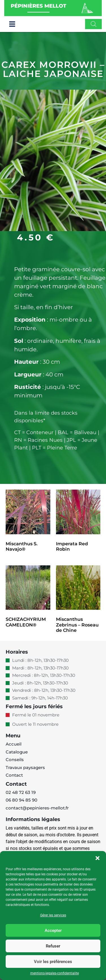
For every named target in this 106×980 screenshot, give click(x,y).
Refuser (53, 946)
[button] (98, 858)
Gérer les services (53, 915)
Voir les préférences (53, 962)
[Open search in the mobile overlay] (94, 24)
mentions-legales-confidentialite (55, 973)
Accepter (53, 931)
